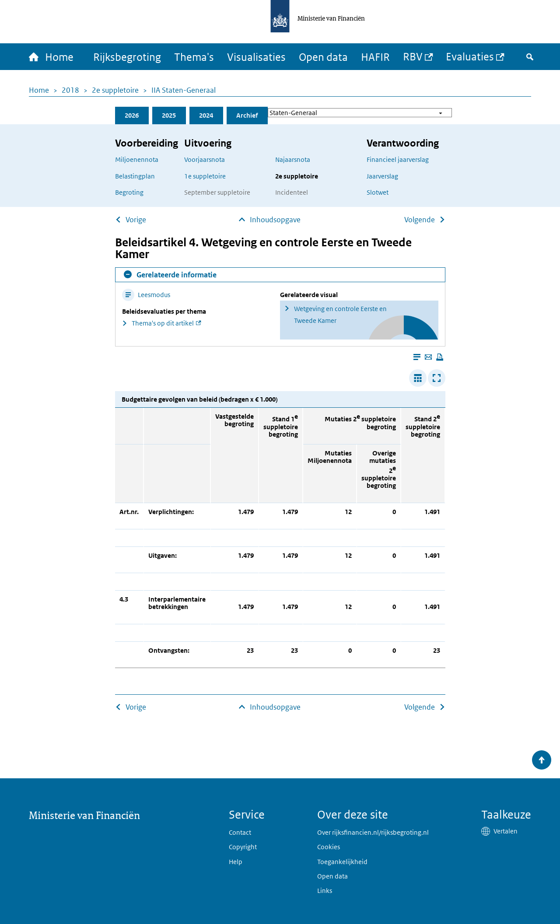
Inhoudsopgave (275, 220)
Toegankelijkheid (342, 862)
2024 (206, 115)
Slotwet (378, 192)
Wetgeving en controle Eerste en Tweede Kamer (340, 315)
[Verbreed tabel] (418, 378)
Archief (247, 115)
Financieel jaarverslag (398, 159)
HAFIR (375, 57)
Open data (323, 57)
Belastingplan (135, 176)
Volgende (420, 220)
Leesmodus (146, 295)
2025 (169, 115)
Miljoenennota (137, 159)
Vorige (136, 220)
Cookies (329, 847)
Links (325, 891)
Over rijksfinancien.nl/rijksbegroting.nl (373, 832)
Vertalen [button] (506, 831)
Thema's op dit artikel (163, 323)
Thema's (194, 57)
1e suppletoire (205, 176)
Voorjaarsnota (205, 159)
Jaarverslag (382, 176)
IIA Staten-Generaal (184, 90)
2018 (70, 90)
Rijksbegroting (127, 57)
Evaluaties (470, 56)
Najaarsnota (293, 159)
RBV (413, 56)
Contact (240, 832)
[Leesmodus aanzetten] (417, 357)
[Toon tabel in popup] (437, 378)
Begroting (129, 192)
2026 (132, 115)
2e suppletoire (115, 90)
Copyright (243, 847)
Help (236, 862)
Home (39, 90)
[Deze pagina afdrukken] (440, 357)
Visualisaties (256, 57)
